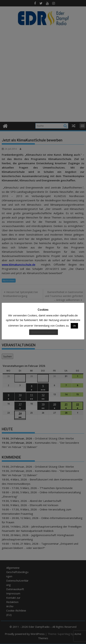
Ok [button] (74, 326)
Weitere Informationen (44, 332)
